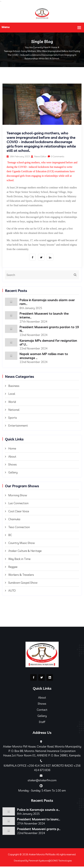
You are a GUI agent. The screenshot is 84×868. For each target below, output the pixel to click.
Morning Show (18, 496)
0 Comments (56, 156)
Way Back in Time (19, 560)
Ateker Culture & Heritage (25, 552)
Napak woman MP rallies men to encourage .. (45, 357)
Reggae (13, 568)
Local (12, 395)
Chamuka (14, 520)
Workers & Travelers (21, 576)
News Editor (39, 156)
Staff (42, 723)
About (12, 457)
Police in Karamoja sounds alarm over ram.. (49, 302)
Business (14, 387)
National (14, 411)
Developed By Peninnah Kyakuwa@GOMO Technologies (43, 862)
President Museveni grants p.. (40, 830)
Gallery (13, 473)
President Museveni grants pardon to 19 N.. (49, 329)
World (12, 403)
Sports (13, 419)
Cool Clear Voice (19, 512)
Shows (13, 466)
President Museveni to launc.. (40, 820)
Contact (42, 711)
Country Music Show (22, 544)
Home (54, 47)
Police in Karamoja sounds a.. (40, 811)
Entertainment (18, 427)
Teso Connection (19, 528)
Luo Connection (18, 504)
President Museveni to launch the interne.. (46, 316)
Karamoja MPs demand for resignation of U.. (41, 343)
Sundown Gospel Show (23, 584)
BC (10, 536)
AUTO (12, 592)
